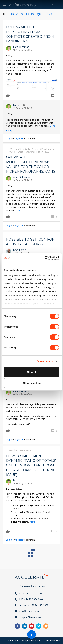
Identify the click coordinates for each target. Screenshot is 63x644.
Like (8, 95)
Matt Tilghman (21, 47)
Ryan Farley (19, 250)
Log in (9, 138)
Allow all (32, 372)
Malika (17, 105)
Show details (45, 361)
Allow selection (32, 383)
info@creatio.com (29, 611)
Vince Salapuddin (22, 177)
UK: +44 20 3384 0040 (32, 599)
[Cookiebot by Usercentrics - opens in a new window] (45, 258)
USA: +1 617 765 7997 (32, 593)
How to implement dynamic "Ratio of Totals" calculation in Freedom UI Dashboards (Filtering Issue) (31, 465)
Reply (9, 131)
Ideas (30, 14)
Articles (17, 14)
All (5, 14)
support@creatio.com (31, 617)
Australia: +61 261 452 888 (34, 605)
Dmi (15, 480)
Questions (45, 14)
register (19, 138)
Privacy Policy (52, 641)
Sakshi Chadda (21, 391)
